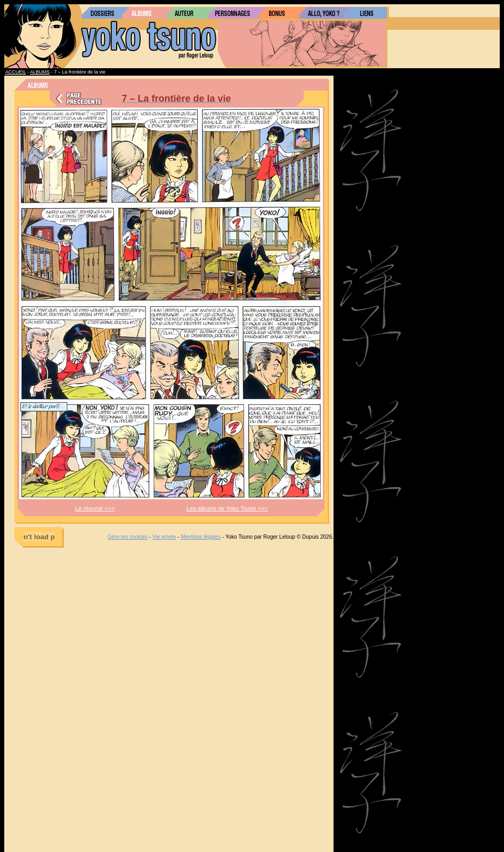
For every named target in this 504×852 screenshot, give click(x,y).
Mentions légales (201, 537)
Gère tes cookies (128, 537)
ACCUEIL (16, 72)
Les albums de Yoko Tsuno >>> (227, 508)
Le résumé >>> (95, 508)
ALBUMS (40, 72)
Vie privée (164, 537)
